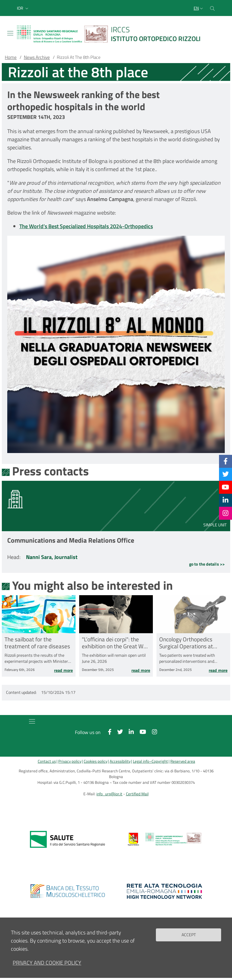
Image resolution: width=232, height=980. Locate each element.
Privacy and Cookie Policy (47, 963)
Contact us (47, 761)
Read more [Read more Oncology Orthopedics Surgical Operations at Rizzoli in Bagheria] (218, 671)
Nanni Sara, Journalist (52, 557)
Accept (189, 935)
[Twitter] (226, 474)
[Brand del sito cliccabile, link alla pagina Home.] (112, 34)
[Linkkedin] (226, 500)
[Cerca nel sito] (212, 8)
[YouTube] (225, 487)
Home (11, 57)
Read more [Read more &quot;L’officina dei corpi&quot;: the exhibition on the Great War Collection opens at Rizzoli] (141, 671)
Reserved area (183, 761)
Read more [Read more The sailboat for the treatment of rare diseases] (63, 671)
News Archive (37, 57)
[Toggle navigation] (10, 33)
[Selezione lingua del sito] (199, 8)
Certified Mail (137, 794)
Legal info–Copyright (150, 761)
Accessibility (120, 761)
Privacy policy (70, 761)
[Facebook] (226, 461)
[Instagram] (226, 513)
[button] (23, 8)
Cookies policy (95, 761)
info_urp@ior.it (109, 794)
